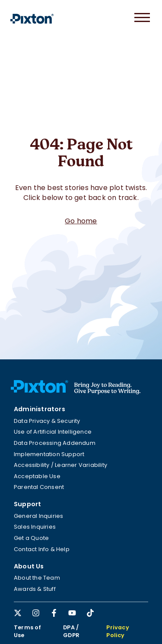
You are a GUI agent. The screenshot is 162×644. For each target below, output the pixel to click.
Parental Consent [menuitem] (39, 487)
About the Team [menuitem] (37, 578)
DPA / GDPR (71, 631)
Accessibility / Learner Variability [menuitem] (60, 465)
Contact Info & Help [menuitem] (42, 549)
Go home (81, 221)
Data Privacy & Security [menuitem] (47, 421)
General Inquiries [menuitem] (38, 516)
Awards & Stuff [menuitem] (35, 589)
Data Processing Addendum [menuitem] (55, 443)
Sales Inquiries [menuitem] (35, 527)
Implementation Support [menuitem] (49, 454)
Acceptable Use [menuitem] (37, 476)
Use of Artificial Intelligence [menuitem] (53, 432)
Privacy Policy (118, 631)
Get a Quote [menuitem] (31, 538)
